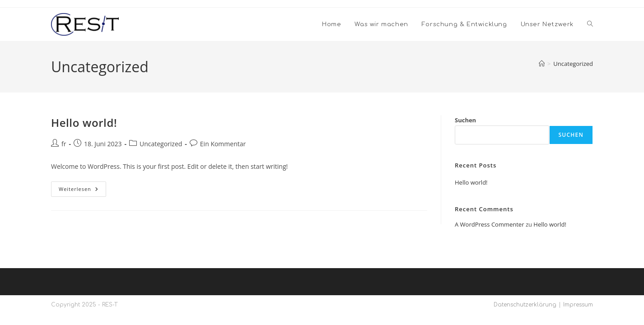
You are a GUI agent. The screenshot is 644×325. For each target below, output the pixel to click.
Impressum (578, 305)
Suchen (465, 120)
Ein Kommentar (223, 144)
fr (64, 144)
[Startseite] (542, 64)
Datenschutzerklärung (525, 305)
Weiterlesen (82, 191)
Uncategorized (573, 64)
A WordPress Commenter (490, 224)
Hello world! (84, 123)
